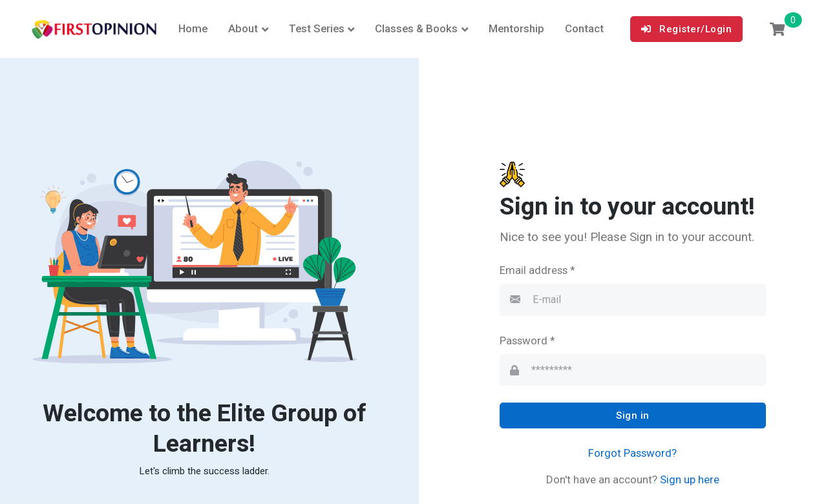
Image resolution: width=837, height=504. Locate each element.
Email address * (537, 270)
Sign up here (688, 479)
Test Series (317, 28)
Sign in (633, 415)
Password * (527, 341)
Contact (584, 28)
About (243, 28)
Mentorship (516, 28)
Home (193, 28)
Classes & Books (416, 28)
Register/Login (686, 29)
